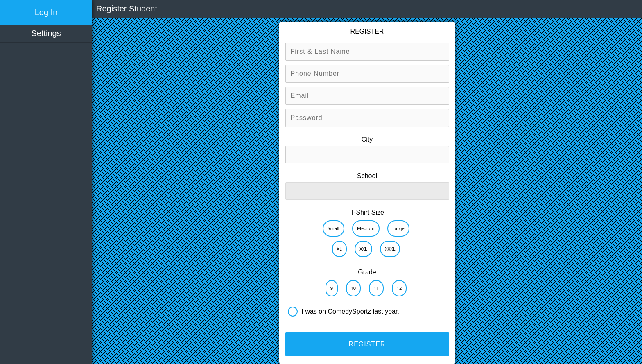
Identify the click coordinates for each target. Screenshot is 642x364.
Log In (46, 12)
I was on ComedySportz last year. (350, 311)
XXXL (390, 249)
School (367, 176)
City (367, 139)
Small (333, 228)
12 (399, 288)
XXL (363, 249)
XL (339, 249)
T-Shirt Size (367, 212)
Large (398, 228)
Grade (367, 272)
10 (354, 288)
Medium (366, 228)
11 (376, 288)
